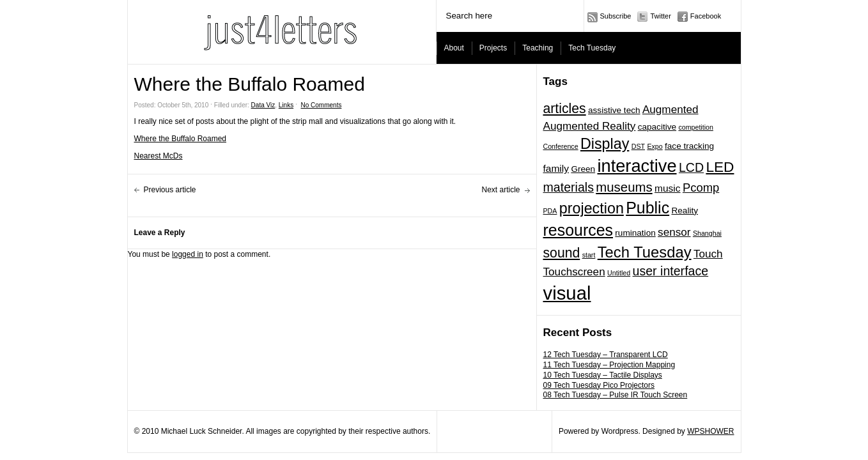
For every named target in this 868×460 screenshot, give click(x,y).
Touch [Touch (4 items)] (708, 254)
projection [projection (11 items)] (592, 208)
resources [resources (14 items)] (578, 230)
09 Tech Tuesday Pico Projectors (599, 385)
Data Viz (263, 105)
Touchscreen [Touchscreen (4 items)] (574, 272)
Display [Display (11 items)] (605, 144)
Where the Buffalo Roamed (181, 139)
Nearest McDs (159, 156)
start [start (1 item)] (589, 255)
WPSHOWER (710, 431)
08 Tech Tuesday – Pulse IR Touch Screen (616, 395)
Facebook (706, 16)
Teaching (538, 48)
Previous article (170, 190)
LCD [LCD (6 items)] (691, 167)
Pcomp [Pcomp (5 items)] (701, 188)
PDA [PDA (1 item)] (550, 211)
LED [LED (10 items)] (720, 167)
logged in (188, 254)
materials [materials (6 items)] (569, 187)
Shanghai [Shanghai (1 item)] (707, 233)
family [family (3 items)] (556, 168)
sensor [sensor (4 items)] (674, 232)
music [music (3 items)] (668, 188)
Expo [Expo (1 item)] (655, 146)
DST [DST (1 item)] (638, 146)
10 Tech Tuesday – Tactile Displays (603, 375)
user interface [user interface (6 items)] (671, 271)
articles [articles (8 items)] (565, 108)
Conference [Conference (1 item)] (561, 146)
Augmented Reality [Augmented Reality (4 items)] (590, 126)
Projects (493, 48)
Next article (500, 190)
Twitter (660, 16)
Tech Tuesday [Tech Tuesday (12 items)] (645, 252)
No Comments (322, 105)
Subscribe (616, 16)
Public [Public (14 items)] (647, 208)
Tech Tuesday (592, 48)
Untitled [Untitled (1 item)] (619, 273)
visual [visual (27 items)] (567, 293)
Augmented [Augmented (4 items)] (670, 109)
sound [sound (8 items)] (562, 253)
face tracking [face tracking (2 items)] (689, 146)
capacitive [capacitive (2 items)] (657, 127)
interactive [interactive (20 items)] (637, 166)
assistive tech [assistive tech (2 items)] (614, 110)
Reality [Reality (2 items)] (685, 211)
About (454, 48)
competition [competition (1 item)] (696, 127)
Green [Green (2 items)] (583, 169)
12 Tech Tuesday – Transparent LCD (606, 355)
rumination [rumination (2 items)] (635, 233)
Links (286, 105)
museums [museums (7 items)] (624, 187)
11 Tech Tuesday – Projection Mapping (609, 365)
